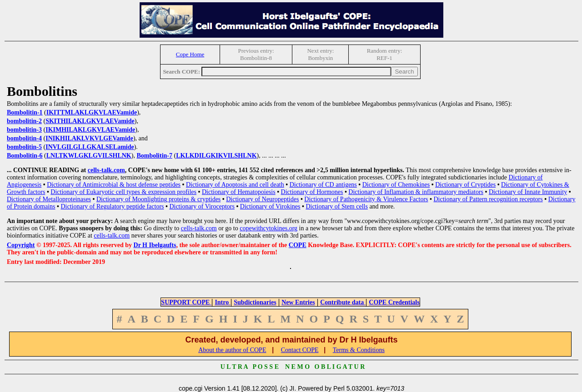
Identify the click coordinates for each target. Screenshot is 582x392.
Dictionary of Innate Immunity (528, 192)
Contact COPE (300, 350)
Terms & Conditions (359, 350)
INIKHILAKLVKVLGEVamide (89, 138)
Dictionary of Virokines (270, 206)
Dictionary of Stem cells (336, 206)
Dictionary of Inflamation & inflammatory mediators (416, 192)
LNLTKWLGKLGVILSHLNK (89, 156)
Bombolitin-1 (25, 112)
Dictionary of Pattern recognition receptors (488, 199)
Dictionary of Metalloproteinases (49, 199)
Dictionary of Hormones (312, 192)
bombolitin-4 (24, 138)
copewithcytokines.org (268, 228)
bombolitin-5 (24, 147)
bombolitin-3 (24, 130)
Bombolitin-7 (154, 156)
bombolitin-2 (24, 121)
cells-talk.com (106, 170)
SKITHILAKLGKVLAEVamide (90, 121)
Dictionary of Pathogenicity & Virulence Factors (366, 199)
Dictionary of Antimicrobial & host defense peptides (114, 185)
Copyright (21, 245)
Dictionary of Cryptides (465, 185)
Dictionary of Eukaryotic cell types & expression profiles (123, 192)
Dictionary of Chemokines (396, 185)
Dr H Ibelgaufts (155, 245)
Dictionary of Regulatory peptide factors (112, 206)
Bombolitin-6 (25, 156)
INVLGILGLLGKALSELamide (90, 147)
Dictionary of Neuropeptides (262, 199)
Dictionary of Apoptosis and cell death (235, 185)
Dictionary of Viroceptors (202, 206)
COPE (298, 245)
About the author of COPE (232, 350)
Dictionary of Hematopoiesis (239, 192)
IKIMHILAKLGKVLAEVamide (90, 130)
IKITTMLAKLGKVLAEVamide (92, 112)
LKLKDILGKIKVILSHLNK (216, 156)
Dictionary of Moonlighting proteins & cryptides (158, 199)
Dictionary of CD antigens (323, 185)
